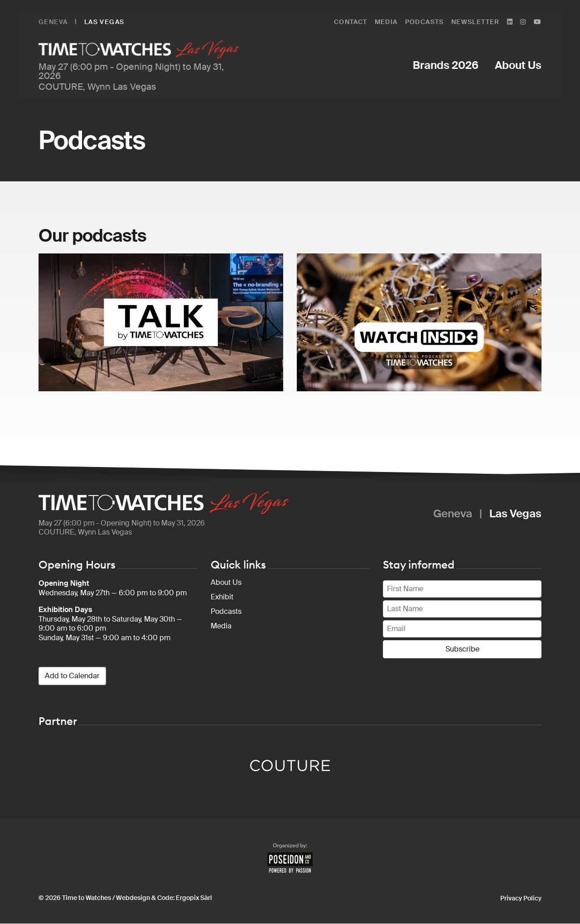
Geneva (53, 22)
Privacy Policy (521, 899)
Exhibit (222, 597)
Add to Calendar (72, 676)
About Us (226, 583)
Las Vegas (104, 22)
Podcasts (226, 612)
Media (221, 626)
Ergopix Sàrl (194, 898)
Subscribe (462, 649)
